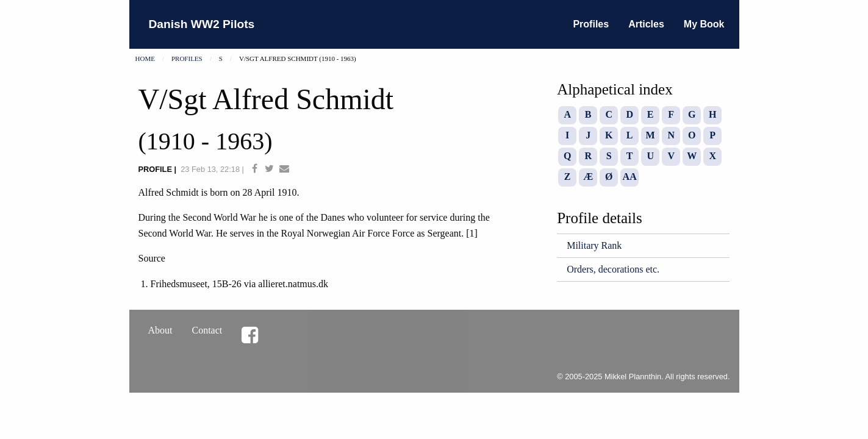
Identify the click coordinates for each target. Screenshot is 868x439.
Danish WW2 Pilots (202, 24)
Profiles (591, 24)
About (160, 330)
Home (145, 59)
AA (630, 177)
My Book (704, 24)
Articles (646, 24)
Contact (207, 330)
